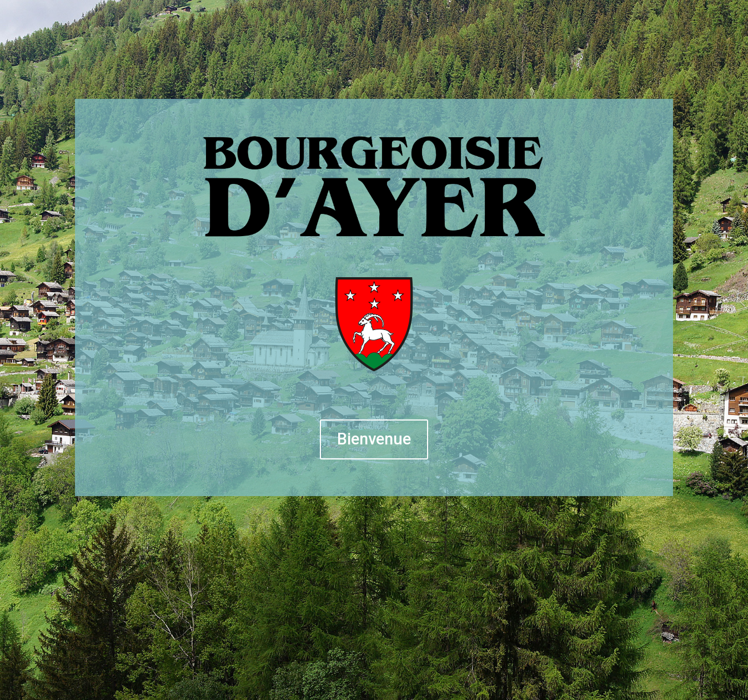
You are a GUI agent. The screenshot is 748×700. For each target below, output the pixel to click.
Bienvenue (374, 439)
